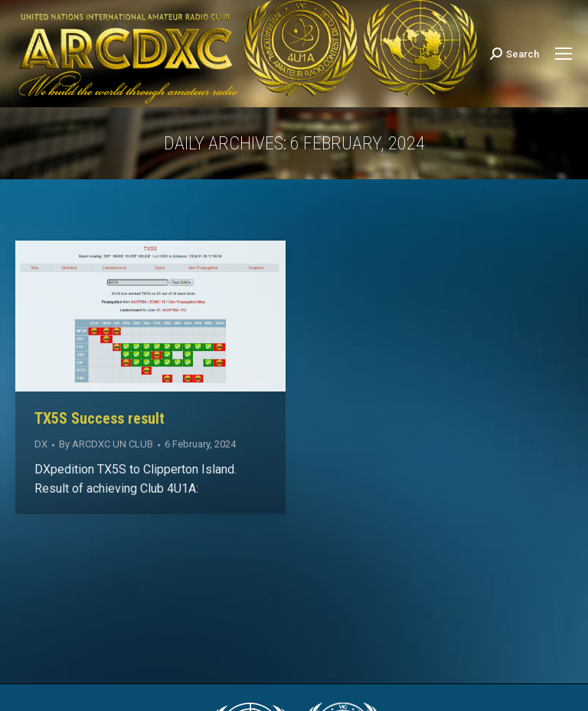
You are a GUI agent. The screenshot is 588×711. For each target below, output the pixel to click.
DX (41, 444)
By (106, 444)
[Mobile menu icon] (563, 54)
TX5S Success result (100, 418)
